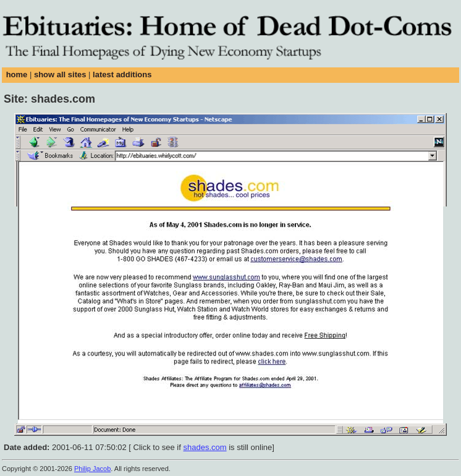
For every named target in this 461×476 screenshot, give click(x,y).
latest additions (122, 74)
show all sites (60, 74)
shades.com (205, 447)
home (17, 74)
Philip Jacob (92, 469)
